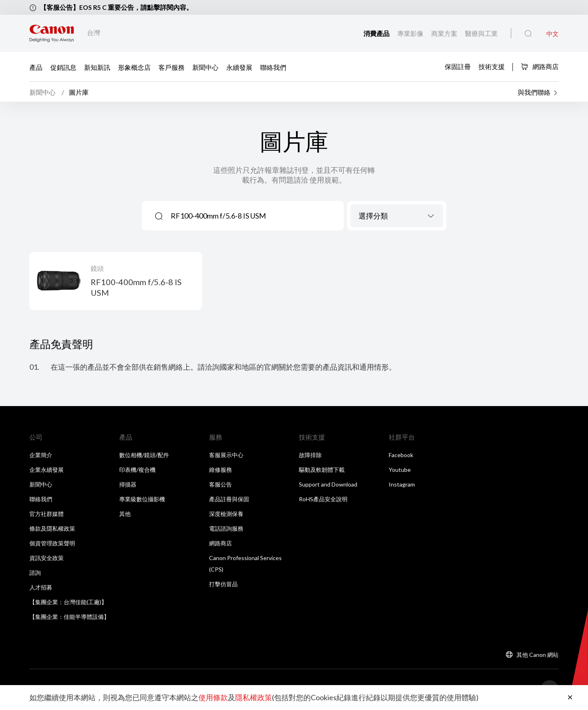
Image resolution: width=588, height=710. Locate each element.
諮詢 (35, 573)
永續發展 (239, 67)
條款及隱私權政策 (52, 529)
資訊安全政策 (47, 559)
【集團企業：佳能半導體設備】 (69, 617)
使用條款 (213, 698)
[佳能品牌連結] (52, 33)
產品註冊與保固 (229, 500)
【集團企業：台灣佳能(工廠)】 (68, 603)
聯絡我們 (273, 67)
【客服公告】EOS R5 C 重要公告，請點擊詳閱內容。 (117, 7)
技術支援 (492, 66)
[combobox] (397, 217)
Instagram (402, 485)
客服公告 (220, 485)
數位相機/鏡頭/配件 (144, 456)
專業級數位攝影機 (142, 500)
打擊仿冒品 (223, 585)
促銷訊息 (63, 67)
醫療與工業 (481, 33)
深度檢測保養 (226, 515)
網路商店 (540, 66)
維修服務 (220, 470)
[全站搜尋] (528, 33)
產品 (36, 67)
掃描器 (128, 485)
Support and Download (328, 485)
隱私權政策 (254, 698)
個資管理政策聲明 (52, 544)
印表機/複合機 (137, 470)
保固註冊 (458, 66)
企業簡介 (41, 456)
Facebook (401, 456)
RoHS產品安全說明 (323, 500)
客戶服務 (171, 67)
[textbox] (397, 217)
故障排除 (310, 456)
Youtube (400, 470)
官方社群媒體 (47, 515)
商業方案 (445, 33)
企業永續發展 (47, 470)
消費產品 (377, 33)
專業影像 (411, 33)
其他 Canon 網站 (538, 655)
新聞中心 (205, 67)
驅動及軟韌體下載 (322, 470)
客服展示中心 (226, 456)
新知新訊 (97, 67)
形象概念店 (134, 67)
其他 (125, 515)
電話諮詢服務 (226, 529)
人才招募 (41, 588)
